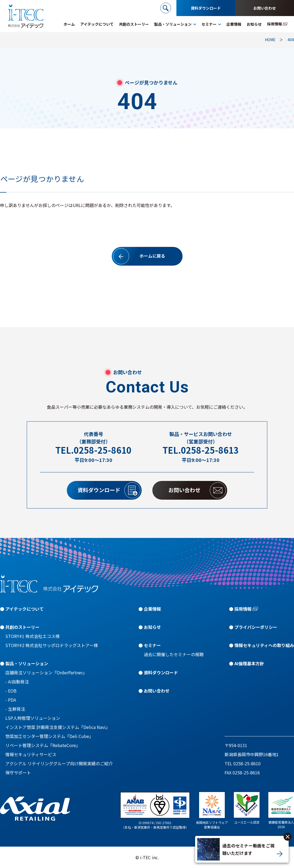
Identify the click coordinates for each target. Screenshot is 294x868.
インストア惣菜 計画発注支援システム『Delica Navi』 (58, 727)
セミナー (152, 645)
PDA (12, 700)
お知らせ (152, 627)
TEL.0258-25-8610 (93, 450)
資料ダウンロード (206, 8)
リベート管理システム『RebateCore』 (43, 745)
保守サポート (18, 773)
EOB (12, 691)
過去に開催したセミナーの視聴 (174, 654)
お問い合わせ (265, 8)
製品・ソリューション (27, 663)
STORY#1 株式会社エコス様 (32, 636)
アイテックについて (24, 609)
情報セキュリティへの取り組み (264, 645)
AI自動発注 (18, 682)
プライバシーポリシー (256, 627)
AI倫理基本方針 (249, 663)
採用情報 (243, 609)
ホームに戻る (139, 256)
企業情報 (152, 609)
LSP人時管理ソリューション (33, 718)
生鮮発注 (17, 709)
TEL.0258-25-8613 (201, 450)
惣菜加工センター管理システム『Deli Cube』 (49, 736)
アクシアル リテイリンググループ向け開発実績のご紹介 (59, 763)
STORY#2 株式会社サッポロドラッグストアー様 (52, 645)
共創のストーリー (22, 627)
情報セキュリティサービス (31, 754)
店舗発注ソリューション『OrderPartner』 (46, 672)
